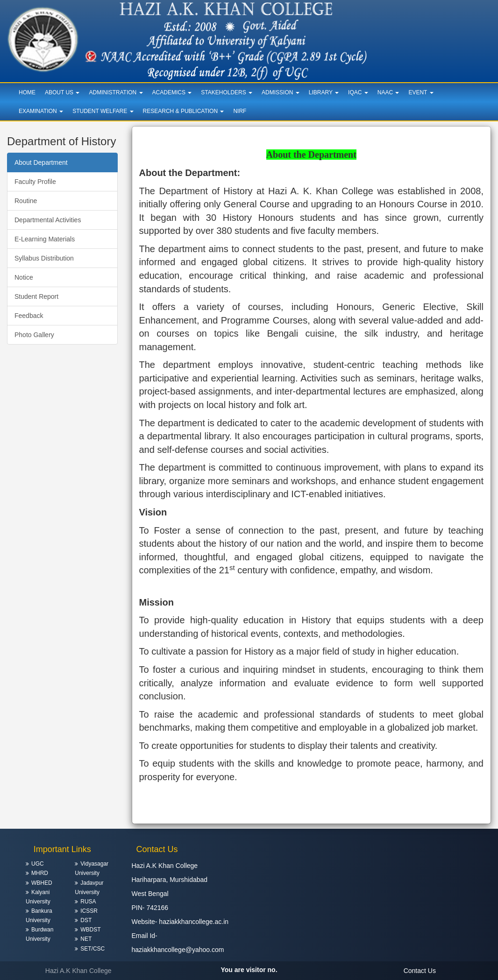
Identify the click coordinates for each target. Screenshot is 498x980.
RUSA (88, 902)
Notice (24, 277)
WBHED (42, 883)
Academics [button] (172, 92)
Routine (26, 201)
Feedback (29, 316)
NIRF (240, 111)
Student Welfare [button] (103, 111)
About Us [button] (62, 92)
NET (86, 939)
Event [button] (421, 92)
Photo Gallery (34, 335)
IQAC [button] (358, 92)
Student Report (36, 296)
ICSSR (89, 911)
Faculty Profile (35, 182)
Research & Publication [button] (184, 111)
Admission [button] (281, 92)
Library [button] (324, 92)
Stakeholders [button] (227, 92)
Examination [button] (41, 111)
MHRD (40, 873)
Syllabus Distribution (44, 258)
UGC (38, 864)
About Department (41, 162)
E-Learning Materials (45, 239)
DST (86, 920)
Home (27, 92)
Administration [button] (116, 92)
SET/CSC (92, 949)
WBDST (90, 930)
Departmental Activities (48, 220)
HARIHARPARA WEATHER (436, 871)
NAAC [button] (388, 92)
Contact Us (420, 971)
